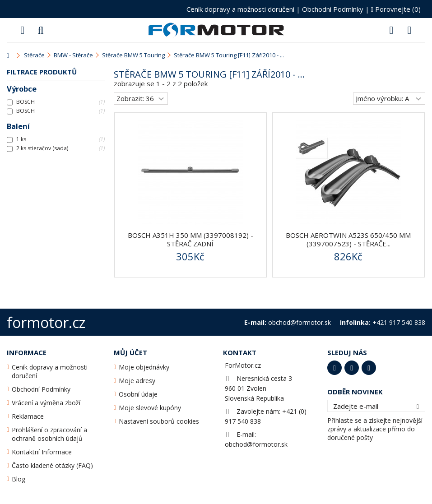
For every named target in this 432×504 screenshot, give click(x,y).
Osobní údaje (138, 394)
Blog (19, 479)
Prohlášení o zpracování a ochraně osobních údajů (49, 434)
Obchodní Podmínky (333, 9)
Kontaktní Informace (42, 452)
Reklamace (28, 416)
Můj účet (130, 352)
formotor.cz (46, 322)
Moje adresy (137, 381)
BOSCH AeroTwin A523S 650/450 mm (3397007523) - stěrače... (348, 239)
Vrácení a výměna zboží (46, 403)
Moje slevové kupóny (150, 408)
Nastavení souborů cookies (159, 421)
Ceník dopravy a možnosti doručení (240, 9)
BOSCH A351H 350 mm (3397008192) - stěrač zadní (190, 239)
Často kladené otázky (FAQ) (52, 465)
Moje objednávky (144, 367)
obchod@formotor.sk (256, 444)
